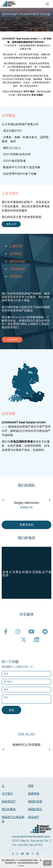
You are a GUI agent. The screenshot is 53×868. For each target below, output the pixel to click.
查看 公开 (11, 224)
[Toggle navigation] (47, 4)
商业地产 (34, 817)
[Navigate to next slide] (50, 500)
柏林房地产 (9, 801)
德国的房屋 (35, 801)
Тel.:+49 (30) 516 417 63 (27, 845)
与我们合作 (12, 340)
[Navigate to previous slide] (3, 500)
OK (47, 863)
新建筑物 (34, 794)
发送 (11, 710)
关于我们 (7, 794)
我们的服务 (9, 809)
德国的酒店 (35, 809)
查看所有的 (27, 525)
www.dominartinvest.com (31, 837)
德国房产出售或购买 (13, 819)
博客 (31, 786)
